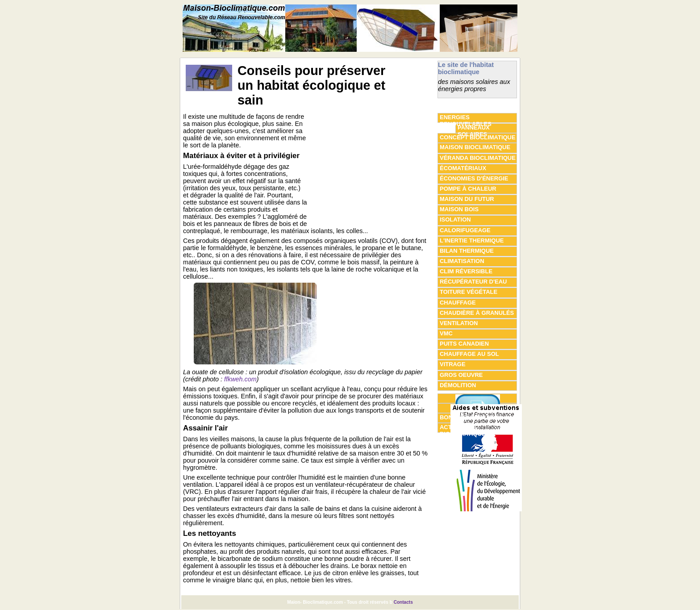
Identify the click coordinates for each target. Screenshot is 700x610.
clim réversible (466, 271)
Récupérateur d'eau (473, 282)
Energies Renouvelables (466, 118)
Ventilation (459, 323)
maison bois (459, 209)
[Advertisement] (372, 169)
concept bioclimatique (478, 137)
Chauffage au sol (469, 354)
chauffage (458, 303)
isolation (455, 219)
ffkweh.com (240, 379)
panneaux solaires (474, 129)
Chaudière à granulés (477, 313)
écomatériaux (463, 168)
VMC (446, 333)
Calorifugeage (465, 230)
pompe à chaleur (468, 189)
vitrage (453, 364)
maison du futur (467, 199)
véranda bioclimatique (478, 158)
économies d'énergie (474, 178)
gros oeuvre (461, 375)
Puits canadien (464, 344)
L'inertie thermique (472, 240)
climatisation (462, 261)
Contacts (403, 602)
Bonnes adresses (469, 417)
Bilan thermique (467, 251)
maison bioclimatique (475, 147)
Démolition (458, 385)
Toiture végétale (469, 292)
